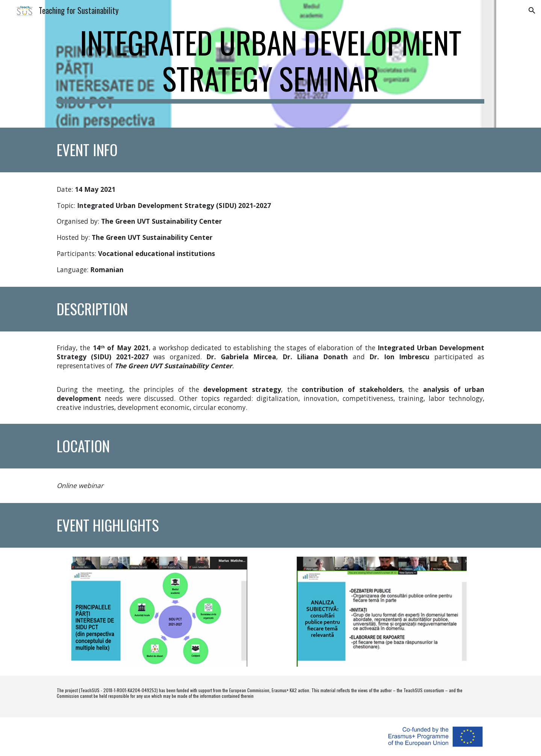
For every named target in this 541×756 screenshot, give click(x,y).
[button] (532, 11)
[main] (270, 64)
